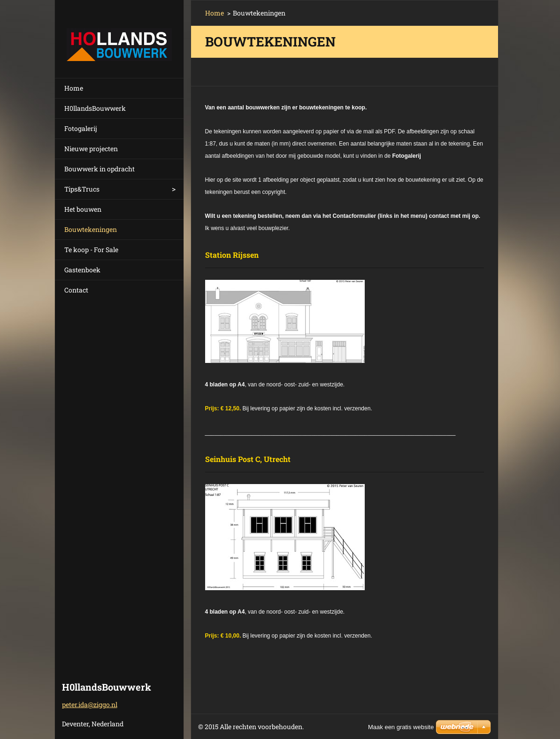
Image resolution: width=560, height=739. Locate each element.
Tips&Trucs (82, 189)
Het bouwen (83, 209)
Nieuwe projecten (91, 149)
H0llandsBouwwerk (95, 108)
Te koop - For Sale (91, 250)
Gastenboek (82, 270)
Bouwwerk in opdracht (100, 169)
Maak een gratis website (401, 727)
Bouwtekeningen (91, 229)
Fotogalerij (81, 128)
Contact (76, 290)
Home (74, 88)
